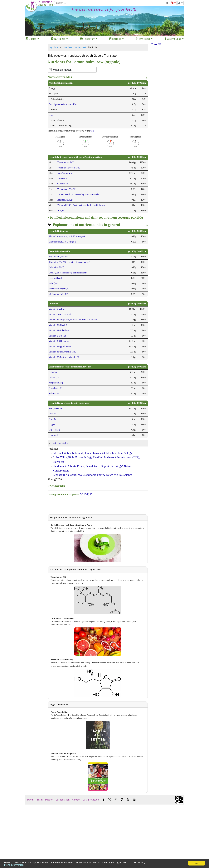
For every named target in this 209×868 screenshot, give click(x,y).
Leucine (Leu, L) (56, 278)
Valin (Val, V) (55, 283)
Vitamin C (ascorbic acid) (69, 168)
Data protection (91, 800)
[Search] (110, 3)
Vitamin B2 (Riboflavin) (60, 330)
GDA (92, 131)
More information (14, 865)
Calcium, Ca (63, 184)
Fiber (51, 115)
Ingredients (54, 47)
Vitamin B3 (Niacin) (58, 325)
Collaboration (63, 800)
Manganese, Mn (65, 173)
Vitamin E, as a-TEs (57, 336)
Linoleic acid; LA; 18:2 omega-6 (63, 242)
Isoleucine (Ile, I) (65, 200)
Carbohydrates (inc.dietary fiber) (64, 104)
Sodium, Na (54, 393)
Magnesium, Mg (56, 383)
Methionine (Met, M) (58, 294)
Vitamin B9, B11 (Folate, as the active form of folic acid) (82, 205)
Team (40, 800)
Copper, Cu (53, 424)
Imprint (30, 800)
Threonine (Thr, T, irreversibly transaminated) (78, 194)
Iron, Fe (61, 211)
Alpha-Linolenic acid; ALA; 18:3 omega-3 (67, 236)
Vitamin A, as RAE (66, 162)
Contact (76, 800)
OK (196, 863)
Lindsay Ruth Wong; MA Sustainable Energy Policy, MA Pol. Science (93, 475)
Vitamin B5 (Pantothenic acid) (63, 352)
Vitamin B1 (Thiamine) (59, 341)
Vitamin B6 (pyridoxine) (60, 347)
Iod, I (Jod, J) (54, 430)
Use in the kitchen (60, 443)
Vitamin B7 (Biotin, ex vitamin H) (64, 357)
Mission (49, 800)
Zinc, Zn (52, 419)
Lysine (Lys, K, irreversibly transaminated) (68, 273)
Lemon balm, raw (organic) (74, 47)
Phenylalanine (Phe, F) (59, 289)
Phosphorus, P (55, 388)
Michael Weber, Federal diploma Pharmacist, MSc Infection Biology (93, 453)
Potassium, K (63, 178)
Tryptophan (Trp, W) (67, 189)
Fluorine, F (54, 435)
